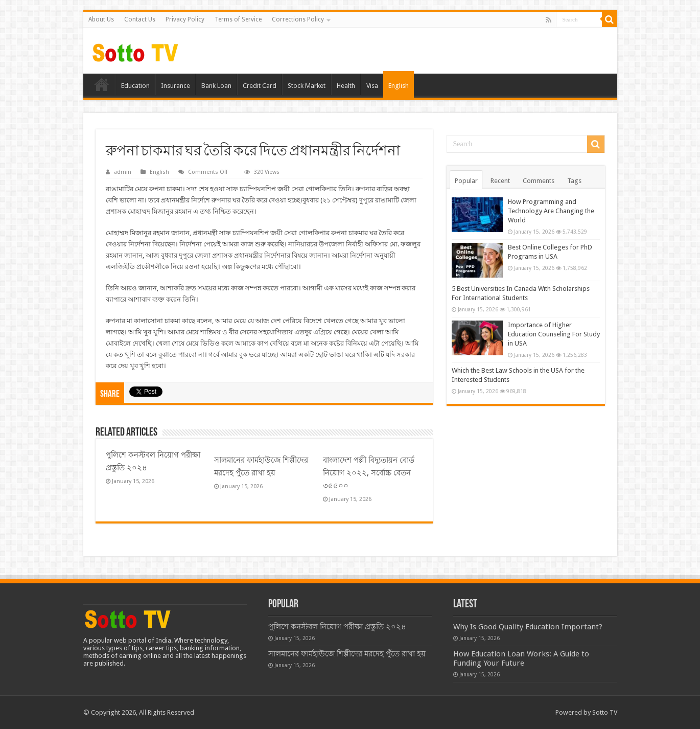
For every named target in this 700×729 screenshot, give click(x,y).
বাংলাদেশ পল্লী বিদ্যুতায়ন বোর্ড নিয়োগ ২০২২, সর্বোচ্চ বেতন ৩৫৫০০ (369, 473)
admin (123, 172)
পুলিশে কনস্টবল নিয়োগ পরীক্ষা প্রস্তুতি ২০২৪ (337, 627)
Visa (372, 86)
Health (346, 86)
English (399, 86)
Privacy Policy (185, 19)
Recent (500, 181)
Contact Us (140, 19)
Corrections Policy (298, 19)
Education (135, 86)
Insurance (176, 86)
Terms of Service (238, 19)
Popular (466, 181)
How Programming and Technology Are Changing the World (551, 211)
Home (102, 84)
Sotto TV (605, 712)
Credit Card (260, 86)
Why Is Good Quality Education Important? (528, 627)
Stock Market (307, 86)
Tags (574, 181)
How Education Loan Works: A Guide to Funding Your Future (521, 658)
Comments (539, 181)
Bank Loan (216, 86)
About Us (101, 19)
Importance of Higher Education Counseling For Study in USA (554, 334)
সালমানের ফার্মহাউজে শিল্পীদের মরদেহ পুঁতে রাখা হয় (347, 654)
